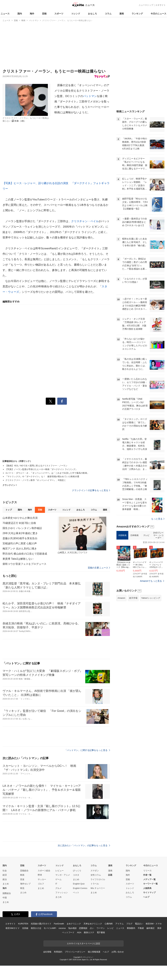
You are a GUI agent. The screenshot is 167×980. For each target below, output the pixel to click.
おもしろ (92, 14)
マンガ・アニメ (63, 875)
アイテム (119, 924)
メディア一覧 (149, 879)
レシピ (110, 928)
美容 (159, 928)
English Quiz (79, 884)
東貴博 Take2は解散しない (18, 559)
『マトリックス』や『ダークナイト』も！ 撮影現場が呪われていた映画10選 (42, 476)
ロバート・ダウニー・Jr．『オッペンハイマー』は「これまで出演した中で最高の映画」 (47, 473)
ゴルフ (41, 884)
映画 (22, 875)
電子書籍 (101, 932)
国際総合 (7, 893)
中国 (5, 898)
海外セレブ (25, 884)
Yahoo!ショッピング (151, 598)
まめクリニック (74, 924)
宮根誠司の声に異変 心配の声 (20, 543)
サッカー (42, 879)
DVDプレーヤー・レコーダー (158, 535)
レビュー (60, 871)
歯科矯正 (150, 928)
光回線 (25, 928)
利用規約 (58, 952)
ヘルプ (146, 897)
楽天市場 (133, 598)
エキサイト (161, 5)
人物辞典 (147, 888)
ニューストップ (146, 5)
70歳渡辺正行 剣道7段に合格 (19, 523)
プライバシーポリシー (75, 952)
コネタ (76, 875)
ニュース (5, 14)
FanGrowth (59, 924)
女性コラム (96, 875)
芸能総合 (24, 871)
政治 (5, 879)
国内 (20, 14)
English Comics (80, 888)
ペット (76, 892)
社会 (5, 871)
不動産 (141, 928)
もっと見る (158, 519)
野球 (40, 875)
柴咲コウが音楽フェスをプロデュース (24, 564)
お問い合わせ (118, 952)
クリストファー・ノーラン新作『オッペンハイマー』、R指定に (36, 480)
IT (56, 884)
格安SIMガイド (13, 928)
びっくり (77, 871)
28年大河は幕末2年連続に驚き (20, 533)
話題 (110, 875)
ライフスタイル (98, 879)
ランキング (137, 14)
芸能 (44, 14)
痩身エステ (89, 932)
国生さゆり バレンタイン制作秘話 (22, 528)
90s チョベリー (98, 888)
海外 (32, 14)
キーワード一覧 (150, 884)
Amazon (121, 598)
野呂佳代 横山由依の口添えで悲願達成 (25, 554)
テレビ (146, 535)
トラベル (95, 884)
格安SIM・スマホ (154, 924)
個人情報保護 (94, 952)
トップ (9, 510)
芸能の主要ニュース (99, 568)
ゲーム (58, 879)
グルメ (58, 888)
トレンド (76, 14)
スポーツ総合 (44, 871)
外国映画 (122, 535)
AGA (79, 932)
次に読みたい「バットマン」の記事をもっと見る (84, 845)
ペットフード (68, 932)
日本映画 (134, 535)
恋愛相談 (83, 928)
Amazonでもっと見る (151, 581)
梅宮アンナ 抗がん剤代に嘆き (20, 549)
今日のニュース (159, 14)
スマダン (95, 871)
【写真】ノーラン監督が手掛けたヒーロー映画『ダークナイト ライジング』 (41, 469)
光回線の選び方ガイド (41, 924)
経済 (5, 875)
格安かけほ (36, 928)
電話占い (139, 924)
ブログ (129, 924)
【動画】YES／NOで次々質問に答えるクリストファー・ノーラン (36, 466)
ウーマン (101, 928)
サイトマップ (149, 892)
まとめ (6, 884)
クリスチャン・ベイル (85, 221)
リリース (147, 871)
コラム (108, 14)
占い (92, 928)
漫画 (122, 14)
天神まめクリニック (93, 924)
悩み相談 (72, 928)
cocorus (62, 928)
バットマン (90, 96)
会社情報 (47, 952)
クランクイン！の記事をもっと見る (91, 490)
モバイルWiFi (50, 928)
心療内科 (109, 924)
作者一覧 (147, 875)
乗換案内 (131, 928)
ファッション (62, 892)
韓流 (22, 888)
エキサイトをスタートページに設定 (83, 943)
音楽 (22, 879)
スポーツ (59, 14)
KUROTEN (23, 924)
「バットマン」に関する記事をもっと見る (87, 750)
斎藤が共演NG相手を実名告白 (20, 538)
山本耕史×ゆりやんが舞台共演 (20, 518)
